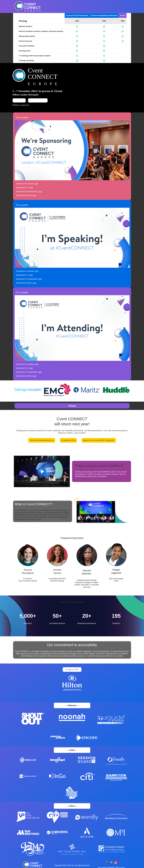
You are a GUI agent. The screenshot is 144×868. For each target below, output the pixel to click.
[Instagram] (116, 866)
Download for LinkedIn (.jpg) (27, 187)
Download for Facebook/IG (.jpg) (29, 195)
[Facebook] (107, 866)
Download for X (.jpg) (25, 191)
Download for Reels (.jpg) (26, 198)
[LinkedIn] (111, 866)
